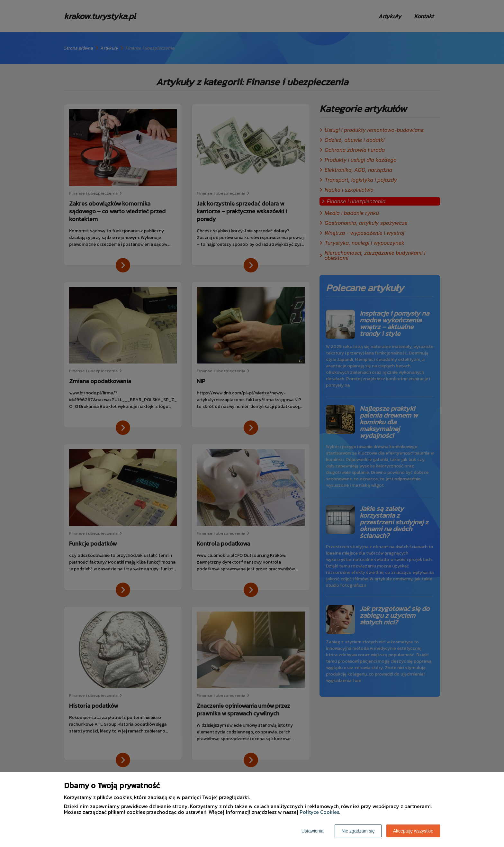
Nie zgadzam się (358, 831)
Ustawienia (312, 831)
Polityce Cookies (319, 812)
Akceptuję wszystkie (413, 831)
